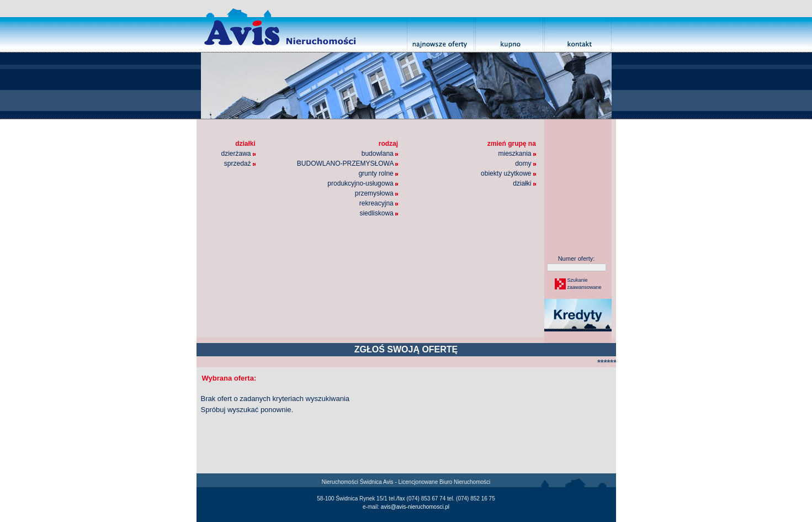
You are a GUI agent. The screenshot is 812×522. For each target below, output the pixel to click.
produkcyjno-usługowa (363, 183)
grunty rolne (378, 173)
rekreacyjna (379, 203)
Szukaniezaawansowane (584, 284)
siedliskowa (379, 213)
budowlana (380, 154)
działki (524, 183)
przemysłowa (376, 193)
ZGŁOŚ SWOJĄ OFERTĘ (406, 349)
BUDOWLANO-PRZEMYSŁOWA (347, 164)
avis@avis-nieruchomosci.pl (415, 507)
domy (526, 164)
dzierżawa (238, 154)
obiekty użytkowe (508, 173)
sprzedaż (240, 164)
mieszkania (517, 154)
